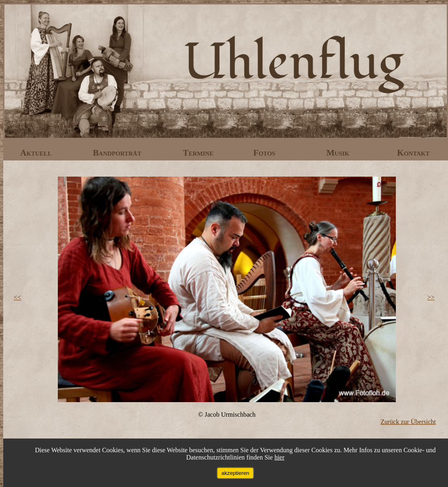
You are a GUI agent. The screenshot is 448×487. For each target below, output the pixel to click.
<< (17, 297)
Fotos (265, 153)
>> (431, 297)
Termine (199, 153)
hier (280, 457)
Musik (339, 153)
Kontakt (413, 153)
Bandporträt (118, 153)
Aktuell (37, 153)
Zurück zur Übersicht (408, 422)
